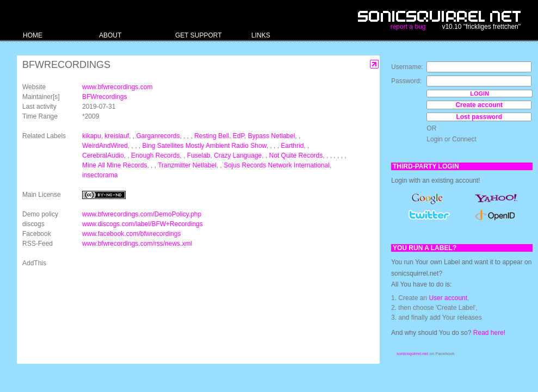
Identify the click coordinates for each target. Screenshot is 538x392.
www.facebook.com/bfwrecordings (131, 234)
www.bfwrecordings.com (117, 87)
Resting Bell (212, 136)
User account (448, 298)
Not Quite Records (296, 155)
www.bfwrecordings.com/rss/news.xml (137, 244)
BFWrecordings (104, 97)
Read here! (489, 333)
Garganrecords (158, 136)
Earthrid (292, 146)
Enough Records (155, 155)
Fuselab (199, 155)
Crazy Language (238, 155)
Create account (479, 105)
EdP (239, 136)
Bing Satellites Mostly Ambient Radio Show (205, 146)
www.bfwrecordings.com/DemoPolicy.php (142, 214)
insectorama (100, 175)
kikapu (92, 136)
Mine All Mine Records (115, 165)
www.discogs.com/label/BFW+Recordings (143, 224)
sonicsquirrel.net (412, 354)
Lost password (479, 117)
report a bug (408, 27)
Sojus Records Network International (277, 165)
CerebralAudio (103, 155)
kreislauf (117, 136)
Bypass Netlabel (272, 136)
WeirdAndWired (105, 146)
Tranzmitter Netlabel (187, 165)
